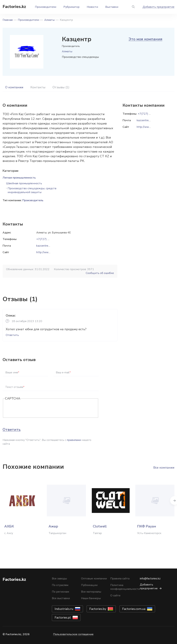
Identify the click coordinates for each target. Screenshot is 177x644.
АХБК (9, 526)
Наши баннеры (91, 598)
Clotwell (100, 526)
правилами (74, 440)
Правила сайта (120, 579)
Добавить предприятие (159, 7)
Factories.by (98, 609)
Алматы (49, 20)
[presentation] (31, 408)
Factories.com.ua (134, 609)
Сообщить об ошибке (100, 273)
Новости (92, 7)
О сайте (115, 596)
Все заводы (59, 579)
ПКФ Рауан (147, 526)
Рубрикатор (71, 7)
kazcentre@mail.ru (47, 246)
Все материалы (91, 592)
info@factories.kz (150, 579)
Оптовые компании (94, 579)
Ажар (53, 526)
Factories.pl (63, 618)
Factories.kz (14, 7)
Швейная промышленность (24, 183)
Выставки (112, 7)
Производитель (33, 200)
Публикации (89, 585)
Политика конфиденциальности (125, 587)
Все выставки (61, 598)
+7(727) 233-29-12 (49, 239)
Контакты (38, 87)
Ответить (12, 335)
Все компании (164, 468)
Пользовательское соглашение (73, 634)
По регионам (60, 592)
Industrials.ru (64, 609)
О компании (14, 87)
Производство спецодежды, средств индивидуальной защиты (32, 190)
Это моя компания (145, 39)
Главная (8, 20)
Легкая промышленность (19, 178)
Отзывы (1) (61, 87)
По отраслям (60, 585)
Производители (46, 7)
